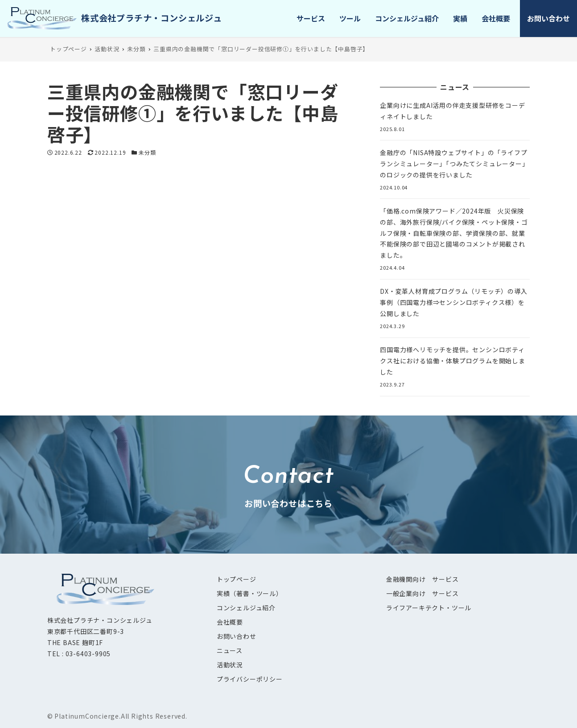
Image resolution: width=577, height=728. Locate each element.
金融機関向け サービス (422, 579)
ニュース (230, 650)
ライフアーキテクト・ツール (429, 608)
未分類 (147, 152)
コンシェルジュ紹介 (246, 608)
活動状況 (230, 665)
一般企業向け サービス (422, 593)
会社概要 (230, 622)
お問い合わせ (237, 636)
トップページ (237, 579)
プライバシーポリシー (250, 679)
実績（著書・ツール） (250, 593)
